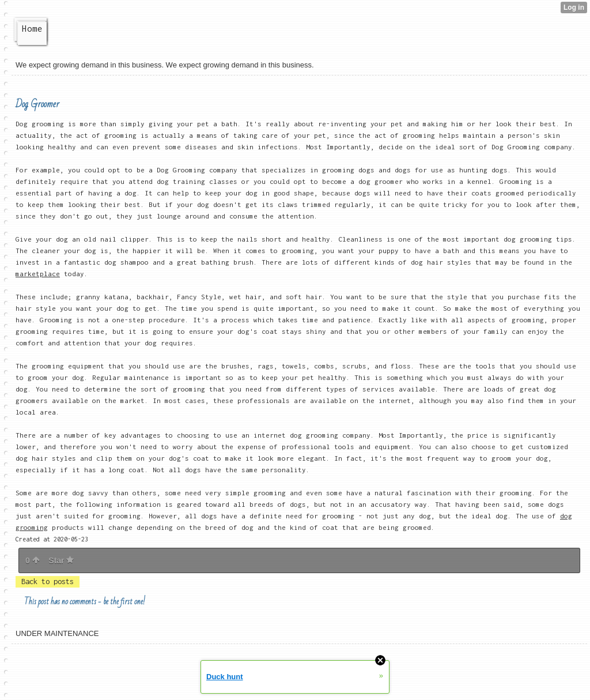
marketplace (38, 274)
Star (61, 560)
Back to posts (48, 582)
